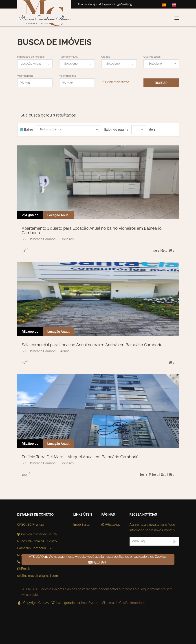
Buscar (161, 83)
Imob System (83, 525)
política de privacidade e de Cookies (140, 557)
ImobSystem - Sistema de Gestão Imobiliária (113, 603)
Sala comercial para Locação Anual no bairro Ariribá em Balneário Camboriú (92, 345)
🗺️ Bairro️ (26, 130)
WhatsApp (111, 525)
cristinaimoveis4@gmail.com (38, 576)
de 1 (152, 130)
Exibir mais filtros (115, 82)
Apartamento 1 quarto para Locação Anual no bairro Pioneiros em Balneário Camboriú (92, 230)
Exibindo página (116, 130)
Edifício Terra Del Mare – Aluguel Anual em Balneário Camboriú (80, 457)
